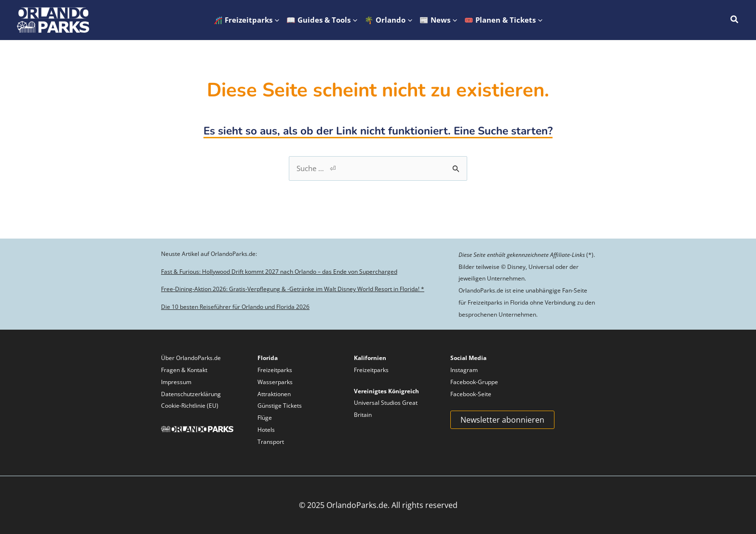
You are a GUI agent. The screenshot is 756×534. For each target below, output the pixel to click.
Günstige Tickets (280, 406)
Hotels (266, 430)
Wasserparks (275, 382)
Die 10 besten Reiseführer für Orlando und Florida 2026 (235, 307)
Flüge (265, 418)
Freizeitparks (275, 370)
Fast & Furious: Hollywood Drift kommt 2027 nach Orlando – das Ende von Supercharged (279, 272)
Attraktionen (274, 394)
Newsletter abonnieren (502, 420)
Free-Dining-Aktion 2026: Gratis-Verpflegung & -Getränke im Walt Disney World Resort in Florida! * (293, 289)
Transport (271, 442)
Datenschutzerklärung (191, 394)
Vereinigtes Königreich (386, 391)
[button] (247, 20)
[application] (276, 20)
